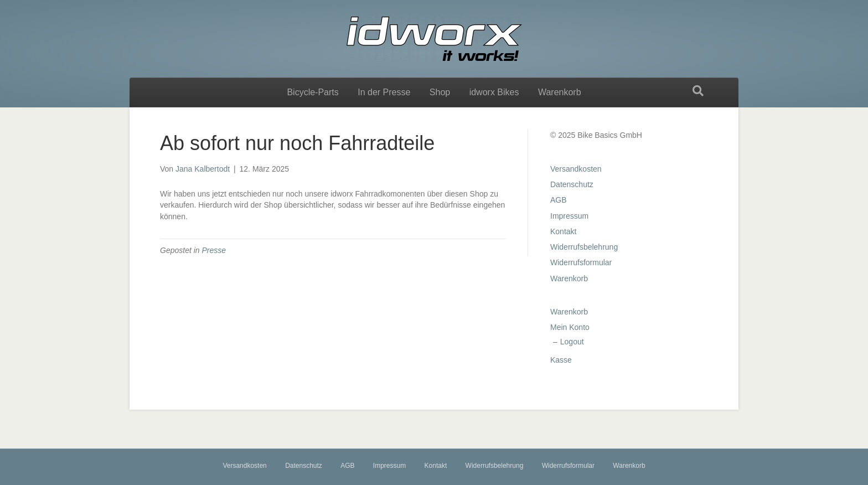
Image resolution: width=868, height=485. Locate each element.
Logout (572, 342)
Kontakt (563, 231)
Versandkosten (576, 169)
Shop (440, 92)
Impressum (569, 216)
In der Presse (384, 92)
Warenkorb (560, 92)
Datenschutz (572, 184)
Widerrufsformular (581, 262)
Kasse (561, 360)
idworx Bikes (494, 92)
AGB (559, 200)
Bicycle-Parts (312, 92)
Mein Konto (570, 327)
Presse (214, 250)
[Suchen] (698, 91)
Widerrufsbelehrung (584, 247)
